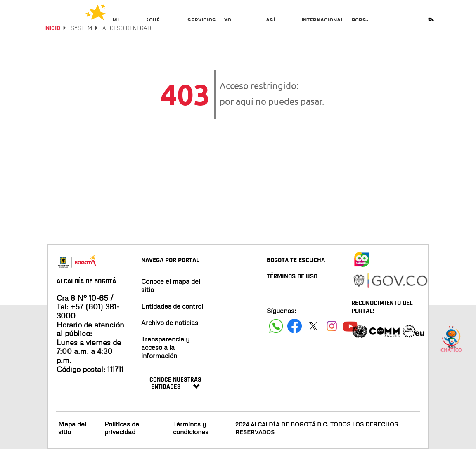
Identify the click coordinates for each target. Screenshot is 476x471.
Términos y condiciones (191, 450)
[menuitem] (125, 27)
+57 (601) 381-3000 (88, 333)
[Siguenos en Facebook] (276, 348)
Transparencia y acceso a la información (165, 369)
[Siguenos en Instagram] (332, 348)
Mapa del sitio (72, 450)
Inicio (52, 51)
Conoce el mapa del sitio (171, 307)
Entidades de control (172, 328)
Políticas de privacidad (122, 450)
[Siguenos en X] (313, 348)
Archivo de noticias (170, 344)
